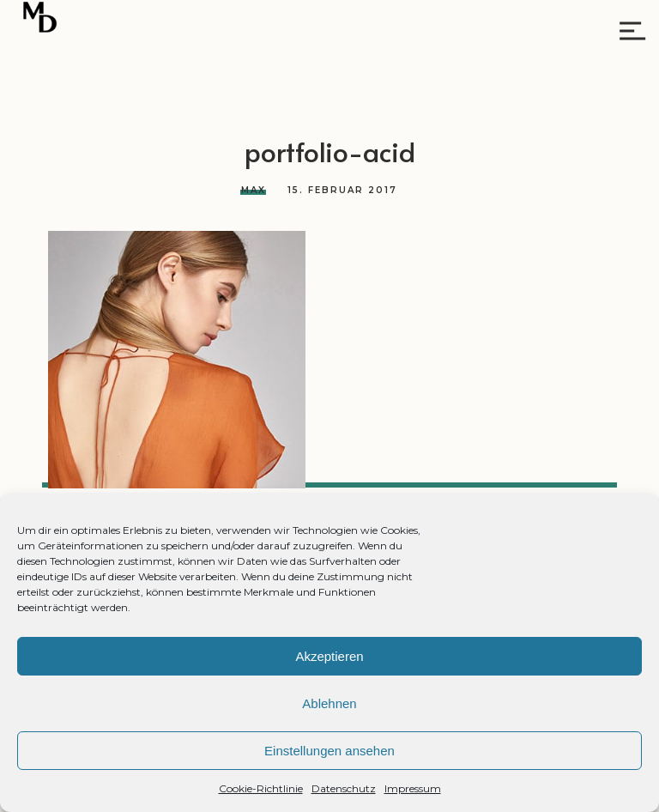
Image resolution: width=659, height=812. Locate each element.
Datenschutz (344, 788)
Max (254, 190)
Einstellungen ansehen (329, 751)
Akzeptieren (329, 656)
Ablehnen (329, 703)
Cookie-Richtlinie (261, 788)
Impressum (413, 788)
